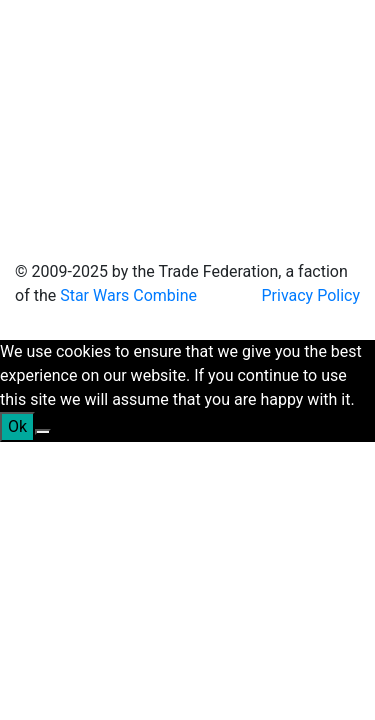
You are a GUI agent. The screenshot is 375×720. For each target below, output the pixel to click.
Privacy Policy (311, 295)
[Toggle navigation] (44, 118)
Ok (17, 426)
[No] (43, 432)
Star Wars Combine (128, 295)
